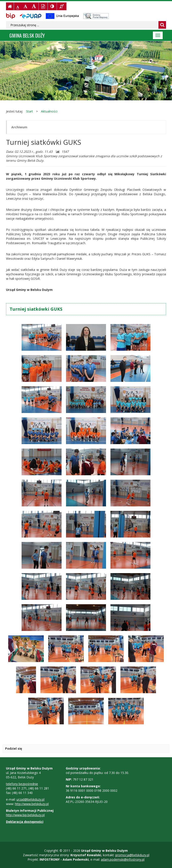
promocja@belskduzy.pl (132, 855)
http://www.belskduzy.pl (32, 804)
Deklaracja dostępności (25, 822)
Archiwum (19, 127)
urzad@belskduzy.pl (30, 799)
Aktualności (49, 111)
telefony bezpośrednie (22, 784)
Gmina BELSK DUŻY (27, 35)
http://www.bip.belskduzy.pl (25, 815)
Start (29, 111)
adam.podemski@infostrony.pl (123, 859)
